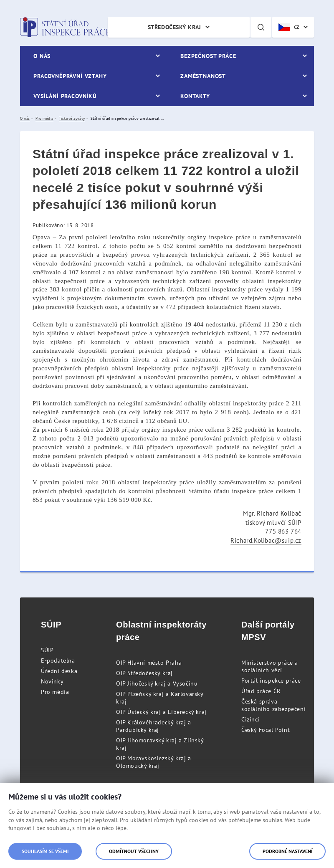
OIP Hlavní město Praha (149, 663)
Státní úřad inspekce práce (65, 27)
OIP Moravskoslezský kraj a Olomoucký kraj (154, 762)
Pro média (55, 692)
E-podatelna (58, 660)
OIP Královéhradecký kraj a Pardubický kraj (154, 726)
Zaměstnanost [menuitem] (203, 76)
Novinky (52, 681)
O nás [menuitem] (42, 56)
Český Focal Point (266, 730)
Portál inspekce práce (271, 681)
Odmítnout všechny (134, 851)
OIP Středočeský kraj (144, 673)
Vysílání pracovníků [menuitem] (65, 96)
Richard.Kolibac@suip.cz (266, 540)
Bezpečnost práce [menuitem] (208, 56)
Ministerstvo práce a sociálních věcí (270, 666)
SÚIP (47, 650)
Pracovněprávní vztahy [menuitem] (70, 76)
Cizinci (250, 719)
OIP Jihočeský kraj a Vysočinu (157, 683)
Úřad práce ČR (261, 691)
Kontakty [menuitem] (195, 96)
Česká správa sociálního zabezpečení (273, 705)
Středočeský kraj (175, 27)
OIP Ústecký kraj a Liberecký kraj (161, 712)
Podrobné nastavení (287, 851)
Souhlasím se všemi (45, 851)
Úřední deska (59, 671)
